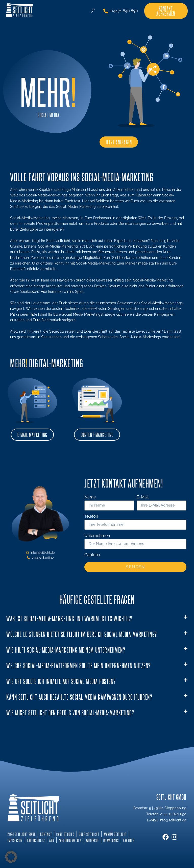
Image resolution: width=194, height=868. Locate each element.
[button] (97, 619)
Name (90, 497)
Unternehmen (97, 536)
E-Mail (143, 497)
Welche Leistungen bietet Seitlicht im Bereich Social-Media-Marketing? (82, 634)
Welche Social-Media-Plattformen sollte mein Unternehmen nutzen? (79, 665)
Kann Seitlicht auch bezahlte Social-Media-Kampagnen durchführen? (79, 697)
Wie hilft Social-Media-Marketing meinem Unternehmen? (66, 650)
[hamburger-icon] (93, 11)
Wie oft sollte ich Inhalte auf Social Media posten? (61, 681)
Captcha (92, 555)
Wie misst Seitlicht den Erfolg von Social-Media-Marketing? (70, 712)
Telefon (91, 517)
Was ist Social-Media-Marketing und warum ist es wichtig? (69, 618)
